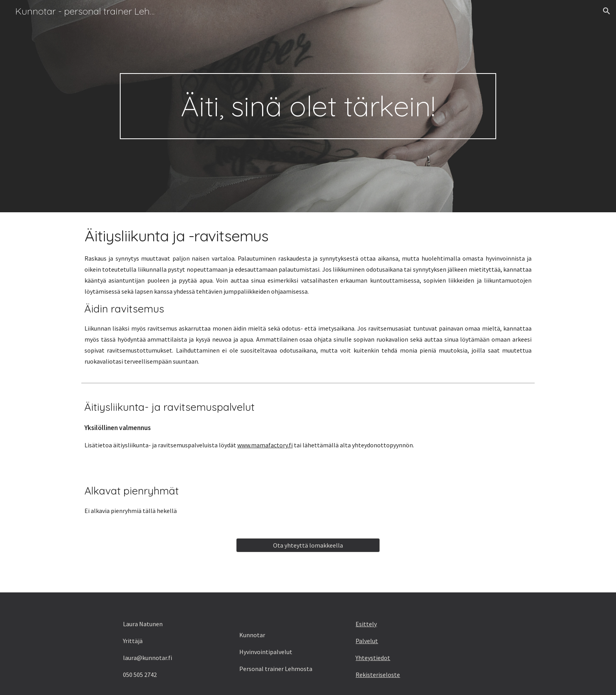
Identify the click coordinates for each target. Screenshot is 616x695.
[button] (607, 11)
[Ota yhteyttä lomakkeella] (308, 545)
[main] (308, 106)
